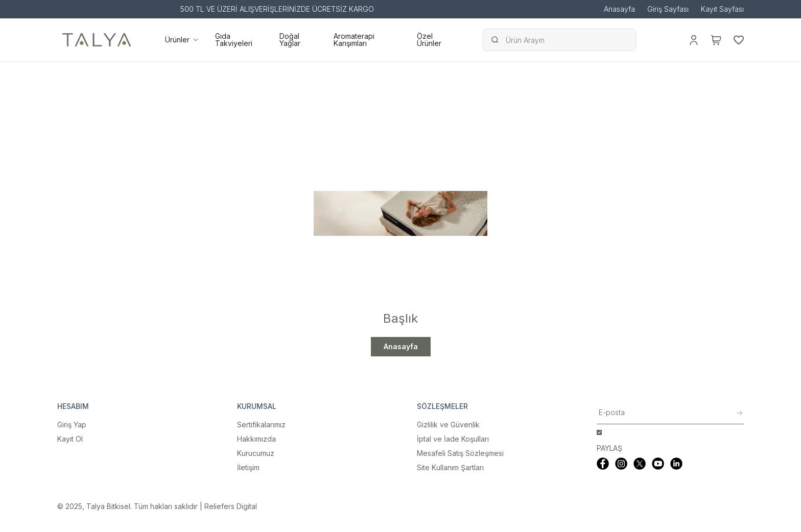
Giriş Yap (72, 425)
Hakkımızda (256, 439)
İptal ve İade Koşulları (453, 439)
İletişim (248, 467)
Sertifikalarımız (261, 425)
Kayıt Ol (70, 439)
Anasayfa (619, 9)
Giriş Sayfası (668, 9)
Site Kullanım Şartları (450, 467)
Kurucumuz (256, 453)
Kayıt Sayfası (722, 9)
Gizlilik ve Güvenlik (448, 425)
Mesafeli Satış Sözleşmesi (460, 453)
